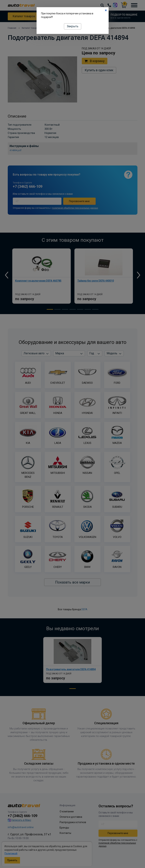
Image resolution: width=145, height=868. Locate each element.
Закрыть (73, 26)
